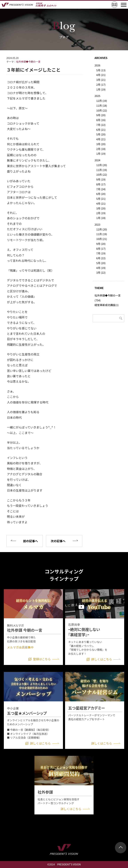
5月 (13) (101, 70)
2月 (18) (101, 149)
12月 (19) (102, 101)
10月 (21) (102, 239)
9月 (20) (101, 115)
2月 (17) (101, 85)
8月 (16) (101, 120)
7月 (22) (101, 125)
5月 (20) (101, 134)
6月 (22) (101, 258)
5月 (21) (101, 199)
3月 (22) (101, 272)
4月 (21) (101, 75)
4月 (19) (101, 268)
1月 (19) (101, 89)
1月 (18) (101, 218)
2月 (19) (101, 213)
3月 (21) (101, 80)
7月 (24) (101, 189)
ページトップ (121, 848)
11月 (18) (102, 106)
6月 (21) (101, 130)
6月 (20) (101, 194)
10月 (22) (102, 110)
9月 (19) (101, 179)
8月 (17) (101, 184)
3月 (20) (101, 144)
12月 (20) (102, 165)
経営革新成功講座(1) (107, 305)
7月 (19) (101, 253)
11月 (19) (102, 170)
